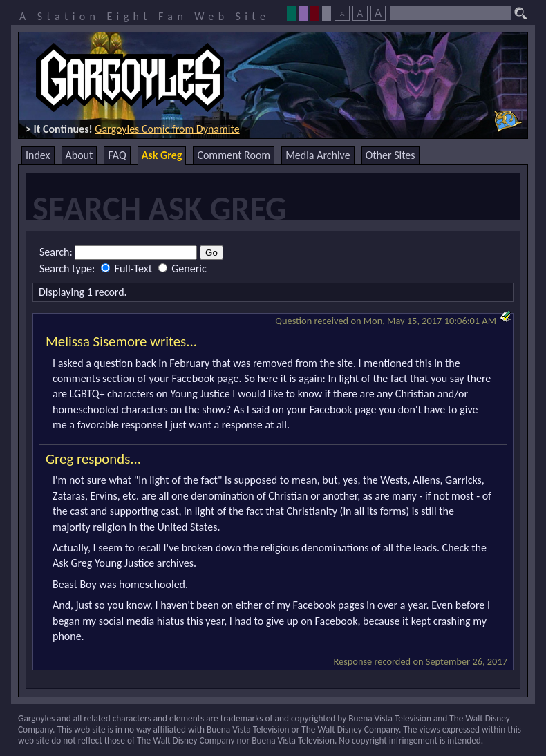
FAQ (117, 155)
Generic (182, 268)
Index (38, 155)
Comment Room (234, 155)
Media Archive (318, 155)
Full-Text (128, 268)
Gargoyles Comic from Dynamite (167, 129)
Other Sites (390, 155)
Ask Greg (162, 155)
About (79, 155)
